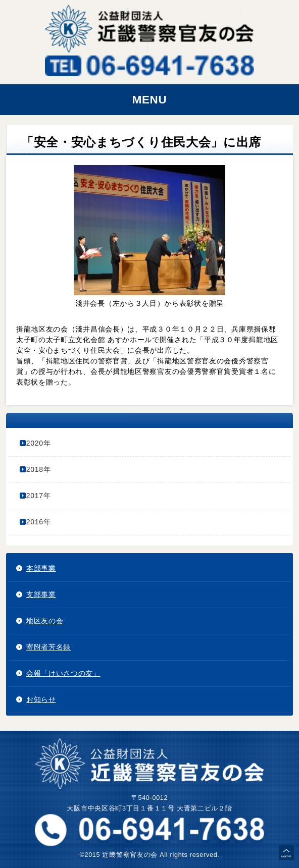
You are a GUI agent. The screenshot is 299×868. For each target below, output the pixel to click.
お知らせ (41, 699)
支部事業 (41, 594)
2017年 (39, 496)
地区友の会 (45, 621)
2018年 (39, 469)
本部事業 (41, 568)
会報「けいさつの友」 (63, 673)
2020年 (39, 443)
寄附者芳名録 (48, 647)
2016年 (39, 522)
